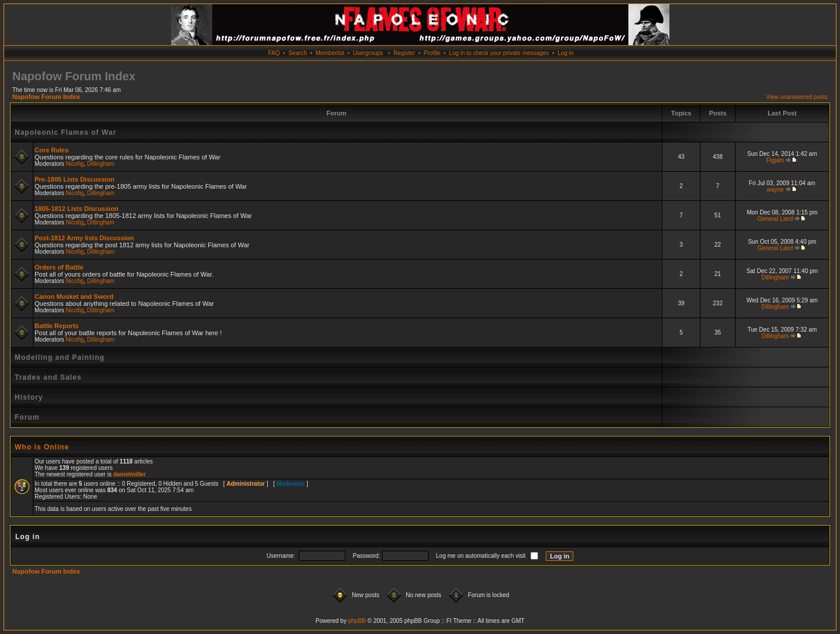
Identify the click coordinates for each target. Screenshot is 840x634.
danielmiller (130, 474)
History (29, 397)
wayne (775, 190)
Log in (565, 53)
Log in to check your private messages (499, 53)
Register (404, 53)
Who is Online (42, 447)
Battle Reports (57, 326)
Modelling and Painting (59, 357)
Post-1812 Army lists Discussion (84, 238)
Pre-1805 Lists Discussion (74, 179)
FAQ (274, 53)
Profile (432, 53)
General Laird (775, 219)
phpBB (357, 621)
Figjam (775, 160)
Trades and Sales (48, 377)
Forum (27, 417)
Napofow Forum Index (46, 97)
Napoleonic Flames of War (66, 132)
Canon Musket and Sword (74, 296)
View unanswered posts (797, 97)
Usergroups (368, 53)
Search (298, 53)
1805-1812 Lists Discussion (76, 209)
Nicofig (75, 164)
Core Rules (52, 150)
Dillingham (101, 164)
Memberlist (330, 53)
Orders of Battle (59, 267)
